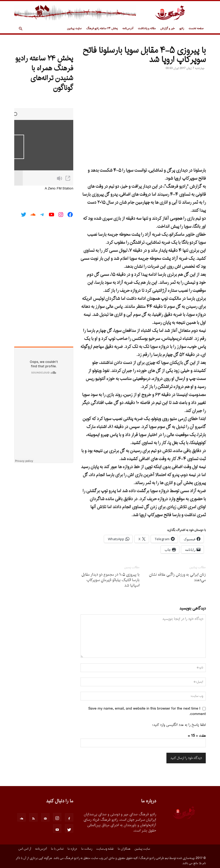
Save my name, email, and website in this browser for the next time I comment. (147, 711)
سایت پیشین (74, 29)
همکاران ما (124, 849)
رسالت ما (87, 849)
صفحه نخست (196, 29)
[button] (20, 29)
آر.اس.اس (25, 849)
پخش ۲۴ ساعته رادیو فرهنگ (102, 29)
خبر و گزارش (167, 29)
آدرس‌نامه (128, 29)
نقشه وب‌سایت (105, 849)
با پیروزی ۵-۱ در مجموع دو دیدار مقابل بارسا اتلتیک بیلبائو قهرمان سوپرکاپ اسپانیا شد (111, 580)
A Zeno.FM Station (59, 189)
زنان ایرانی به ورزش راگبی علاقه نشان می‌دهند (177, 577)
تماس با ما (57, 849)
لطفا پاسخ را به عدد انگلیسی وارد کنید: (179, 725)
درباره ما (72, 849)
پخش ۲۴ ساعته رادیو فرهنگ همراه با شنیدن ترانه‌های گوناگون (44, 73)
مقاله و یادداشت (147, 29)
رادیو (182, 29)
